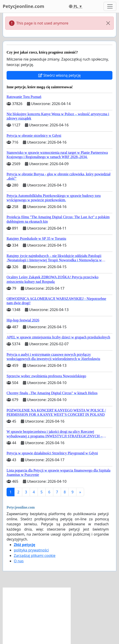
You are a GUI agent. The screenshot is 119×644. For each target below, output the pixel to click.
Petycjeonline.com (23, 6)
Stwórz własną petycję (59, 75)
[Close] (108, 23)
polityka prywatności (31, 550)
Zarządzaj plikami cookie (35, 556)
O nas (19, 561)
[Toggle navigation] (110, 6)
